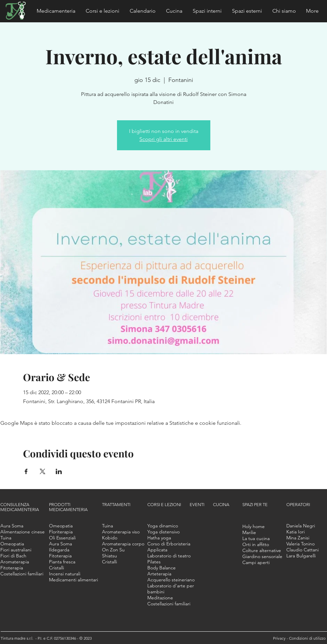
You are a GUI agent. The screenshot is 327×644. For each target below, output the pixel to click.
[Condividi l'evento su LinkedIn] (59, 471)
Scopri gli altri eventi (163, 139)
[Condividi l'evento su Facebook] (26, 471)
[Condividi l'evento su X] (42, 471)
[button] (56, 11)
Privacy (280, 638)
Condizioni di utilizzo (307, 638)
